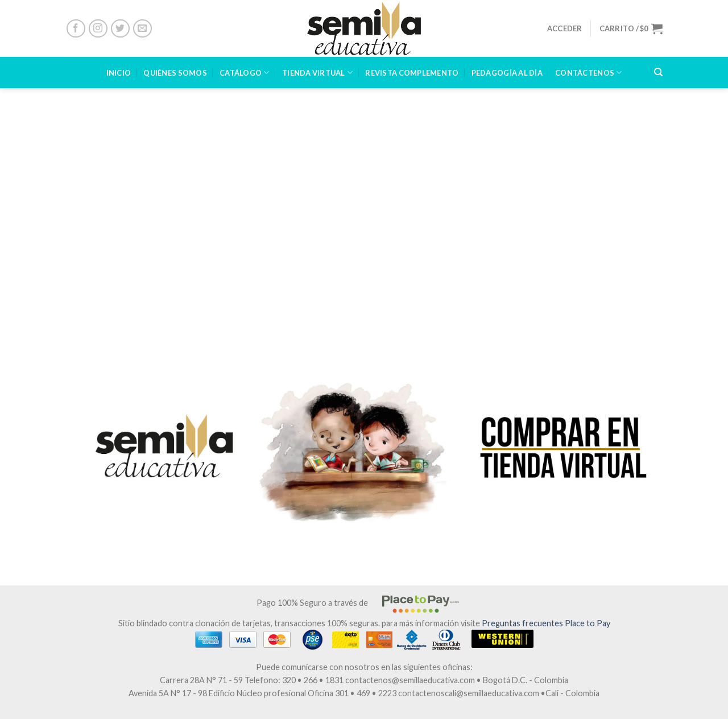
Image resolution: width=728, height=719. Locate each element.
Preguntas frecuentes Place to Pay (546, 623)
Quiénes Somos (175, 73)
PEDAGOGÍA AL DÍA (507, 73)
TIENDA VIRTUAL (317, 73)
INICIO (119, 73)
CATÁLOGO (245, 73)
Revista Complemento (412, 73)
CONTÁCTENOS (588, 73)
